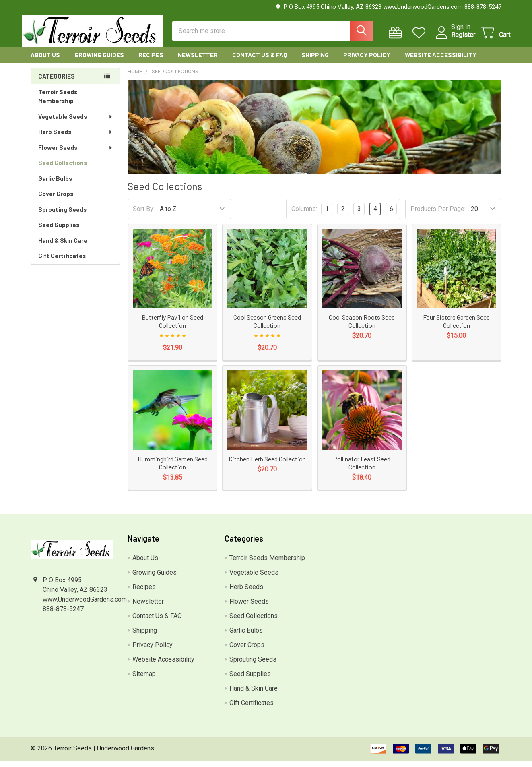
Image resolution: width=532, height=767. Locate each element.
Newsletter (198, 62)
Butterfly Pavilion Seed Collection (172, 328)
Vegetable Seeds (76, 123)
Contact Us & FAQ (260, 62)
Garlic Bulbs (55, 185)
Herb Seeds (76, 139)
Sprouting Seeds (62, 216)
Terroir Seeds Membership (58, 103)
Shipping (315, 62)
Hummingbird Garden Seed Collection (173, 469)
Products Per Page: (438, 216)
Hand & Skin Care (63, 247)
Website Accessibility (441, 62)
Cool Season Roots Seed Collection (362, 328)
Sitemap (144, 680)
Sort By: (144, 216)
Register (454, 39)
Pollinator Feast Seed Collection (362, 469)
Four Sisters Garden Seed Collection (456, 328)
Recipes (151, 62)
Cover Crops (56, 201)
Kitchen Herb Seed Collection (267, 465)
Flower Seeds (76, 154)
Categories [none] (57, 83)
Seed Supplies (59, 232)
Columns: (304, 215)
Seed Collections (63, 170)
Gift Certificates (62, 263)
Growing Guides (99, 62)
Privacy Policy (367, 62)
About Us (45, 62)
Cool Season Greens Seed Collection (267, 328)
